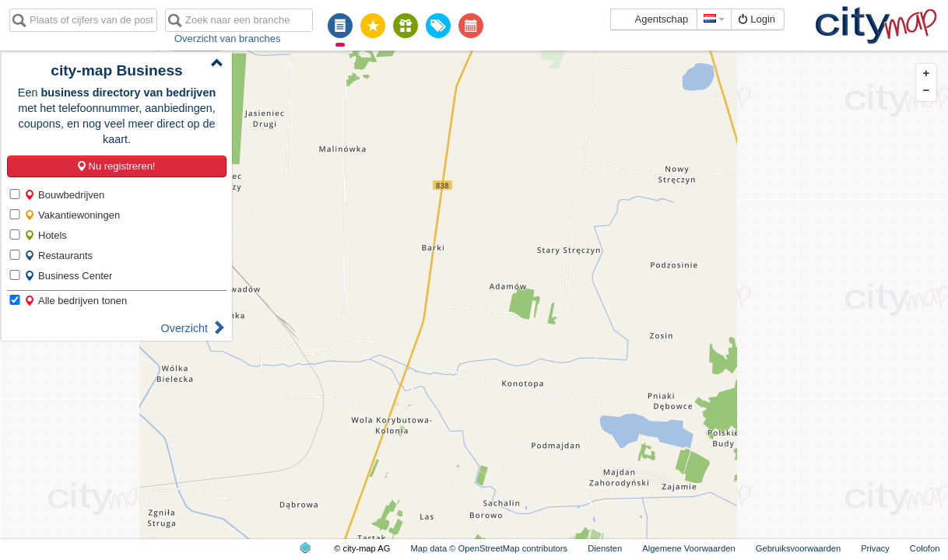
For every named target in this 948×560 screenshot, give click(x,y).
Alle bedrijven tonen (75, 301)
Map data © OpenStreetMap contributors (489, 548)
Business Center (68, 276)
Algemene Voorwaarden (688, 548)
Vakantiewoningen (72, 215)
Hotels (46, 235)
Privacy (875, 548)
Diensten (605, 548)
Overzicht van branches (228, 38)
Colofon (925, 548)
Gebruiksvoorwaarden (798, 548)
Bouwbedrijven (64, 195)
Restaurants (58, 255)
